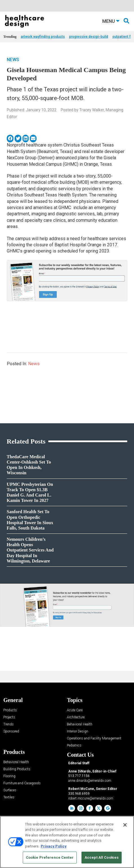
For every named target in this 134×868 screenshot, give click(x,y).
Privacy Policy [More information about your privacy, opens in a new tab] (54, 846)
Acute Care (75, 710)
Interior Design (78, 731)
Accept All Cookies (102, 857)
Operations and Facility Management (94, 739)
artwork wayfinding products (43, 37)
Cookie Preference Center (50, 857)
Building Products (17, 769)
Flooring (9, 776)
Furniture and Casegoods (22, 783)
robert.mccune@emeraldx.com (91, 798)
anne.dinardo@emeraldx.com (90, 781)
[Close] (125, 825)
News (13, 60)
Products (10, 710)
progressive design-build (89, 37)
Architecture (76, 717)
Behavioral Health (80, 724)
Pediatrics (74, 746)
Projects (9, 717)
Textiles (9, 797)
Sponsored (11, 731)
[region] (67, 842)
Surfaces (10, 790)
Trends (9, 724)
